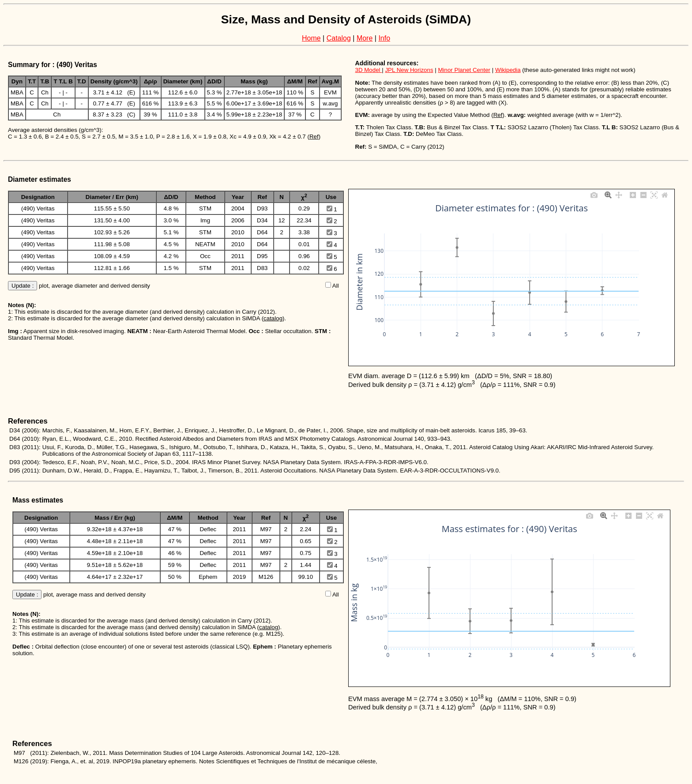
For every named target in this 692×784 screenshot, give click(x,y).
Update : (23, 286)
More (365, 38)
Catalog (339, 38)
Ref (314, 137)
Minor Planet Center (464, 70)
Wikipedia (508, 70)
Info (384, 38)
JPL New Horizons (409, 70)
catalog (273, 318)
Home (311, 38)
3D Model (369, 70)
